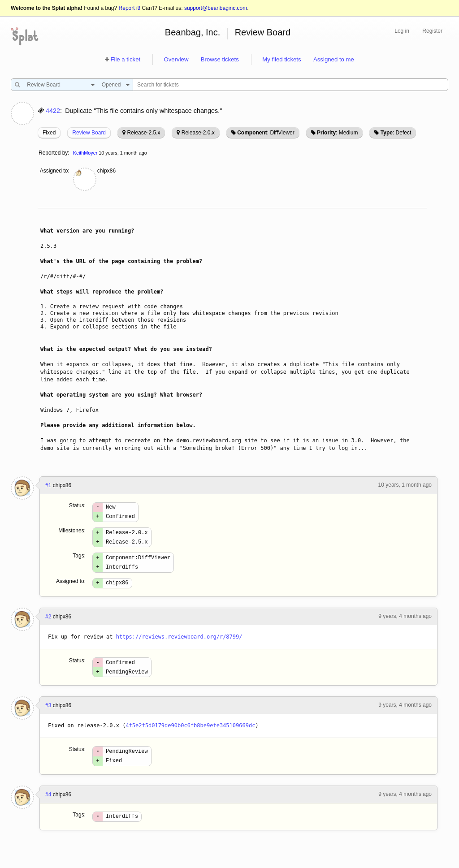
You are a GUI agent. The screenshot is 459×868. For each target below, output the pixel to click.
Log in (402, 31)
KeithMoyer (85, 153)
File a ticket (125, 59)
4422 (53, 111)
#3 (48, 717)
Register (432, 31)
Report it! (130, 8)
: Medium (337, 133)
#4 (48, 809)
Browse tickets (220, 59)
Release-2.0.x (198, 133)
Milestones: (72, 533)
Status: (77, 505)
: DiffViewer (266, 133)
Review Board (263, 32)
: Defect (396, 133)
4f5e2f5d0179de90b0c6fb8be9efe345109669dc (190, 738)
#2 (48, 626)
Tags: (79, 561)
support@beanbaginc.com (216, 8)
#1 (48, 485)
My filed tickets (281, 59)
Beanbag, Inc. (193, 32)
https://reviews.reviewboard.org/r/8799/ (179, 646)
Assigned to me (334, 59)
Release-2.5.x (143, 133)
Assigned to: (55, 171)
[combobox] (58, 85)
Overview (176, 59)
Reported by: (54, 153)
